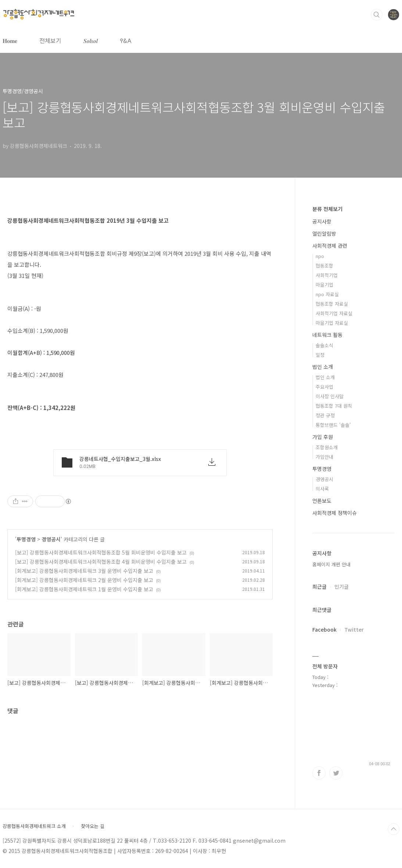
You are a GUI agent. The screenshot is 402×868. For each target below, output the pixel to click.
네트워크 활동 (327, 335)
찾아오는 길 (93, 826)
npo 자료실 (327, 294)
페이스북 (319, 773)
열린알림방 (324, 233)
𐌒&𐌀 (126, 40)
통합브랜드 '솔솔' (333, 425)
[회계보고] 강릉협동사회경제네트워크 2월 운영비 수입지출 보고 (84, 580)
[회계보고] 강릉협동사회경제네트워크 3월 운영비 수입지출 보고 (84, 571)
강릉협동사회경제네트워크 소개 (34, 826)
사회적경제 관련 (330, 246)
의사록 (322, 489)
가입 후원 (323, 437)
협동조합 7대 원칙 (334, 406)
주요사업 (324, 387)
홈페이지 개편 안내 (331, 564)
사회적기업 (327, 275)
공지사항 (322, 221)
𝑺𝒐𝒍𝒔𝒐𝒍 (91, 40)
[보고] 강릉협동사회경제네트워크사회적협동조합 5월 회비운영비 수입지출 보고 (101, 552)
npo (320, 256)
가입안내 (324, 457)
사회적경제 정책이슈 (335, 513)
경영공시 (51, 539)
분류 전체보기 (327, 209)
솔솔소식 (324, 345)
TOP (394, 829)
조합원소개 (327, 447)
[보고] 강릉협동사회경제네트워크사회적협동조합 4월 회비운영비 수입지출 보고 (101, 562)
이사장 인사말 (330, 396)
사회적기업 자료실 (334, 313)
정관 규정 (325, 415)
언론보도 (322, 501)
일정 (320, 355)
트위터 (336, 773)
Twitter (354, 629)
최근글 (320, 586)
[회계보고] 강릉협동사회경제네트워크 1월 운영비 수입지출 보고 (84, 589)
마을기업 (324, 285)
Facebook (324, 629)
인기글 (342, 586)
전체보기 (50, 40)
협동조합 (324, 266)
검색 (377, 15)
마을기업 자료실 (332, 323)
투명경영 (26, 539)
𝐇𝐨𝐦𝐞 (10, 40)
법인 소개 (323, 367)
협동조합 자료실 (332, 304)
